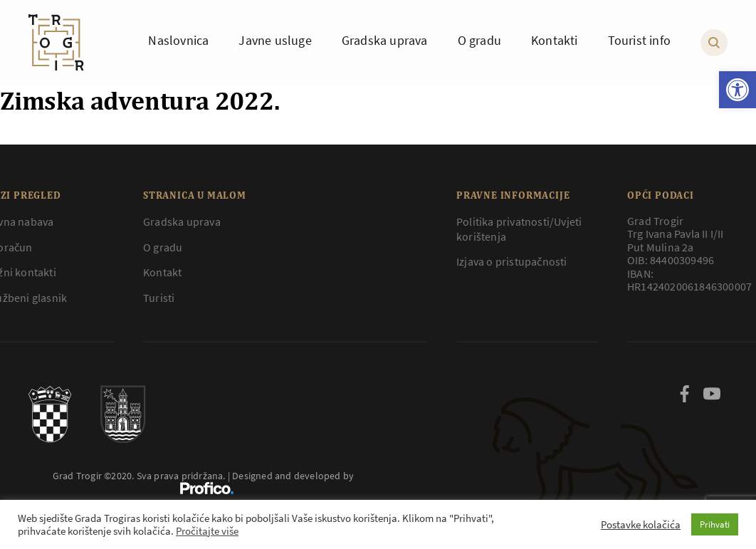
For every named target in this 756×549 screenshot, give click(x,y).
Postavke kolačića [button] (641, 525)
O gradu (163, 247)
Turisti (159, 298)
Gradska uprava (182, 221)
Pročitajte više (207, 531)
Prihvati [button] (715, 524)
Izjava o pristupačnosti (512, 261)
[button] (737, 90)
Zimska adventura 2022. (140, 100)
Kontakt (162, 272)
